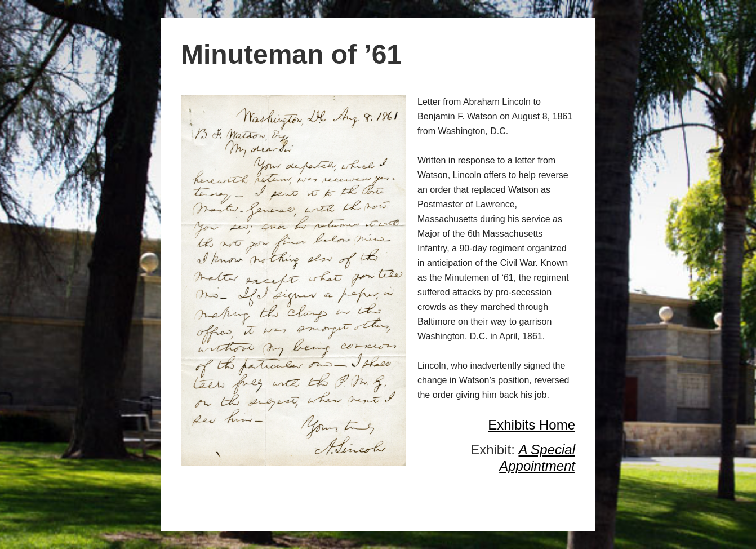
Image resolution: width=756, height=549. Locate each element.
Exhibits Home (532, 425)
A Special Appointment (537, 458)
